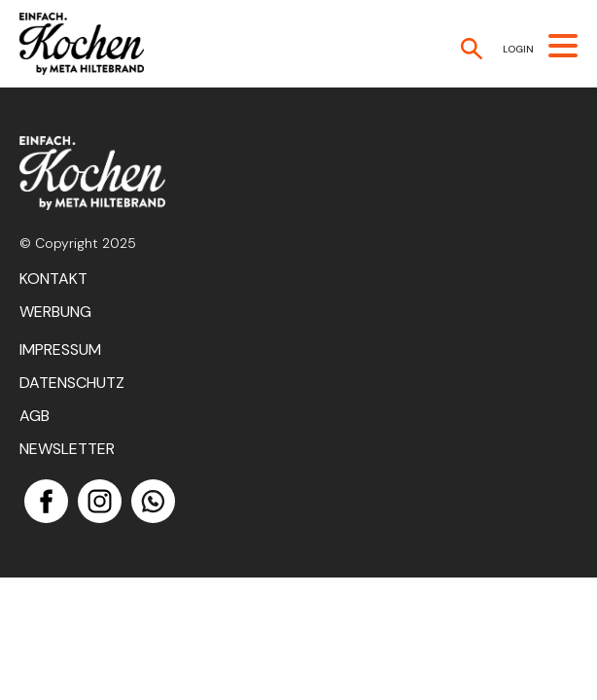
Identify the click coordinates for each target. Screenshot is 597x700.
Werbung (55, 312)
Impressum (60, 350)
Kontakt (53, 279)
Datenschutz (72, 383)
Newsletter (67, 449)
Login (518, 49)
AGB (35, 416)
